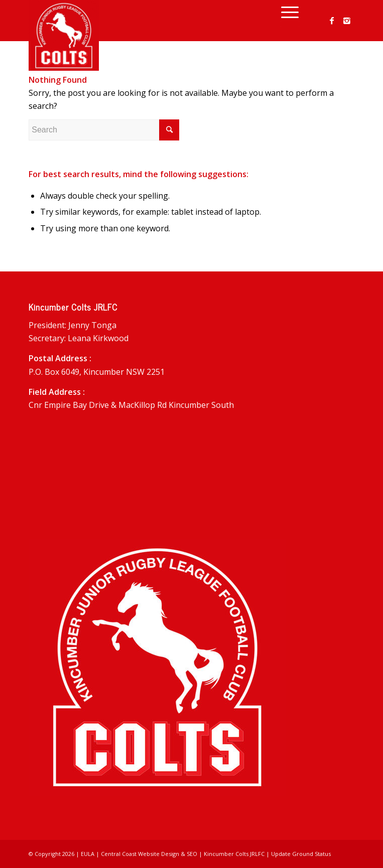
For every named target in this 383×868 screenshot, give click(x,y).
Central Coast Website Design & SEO (149, 854)
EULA (88, 854)
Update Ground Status (301, 854)
